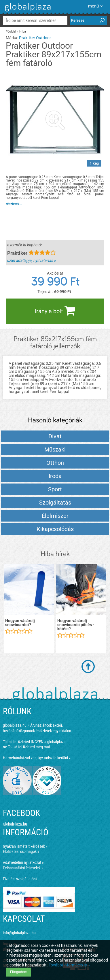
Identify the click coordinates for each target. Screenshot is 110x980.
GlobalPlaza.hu (15, 824)
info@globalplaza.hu (19, 933)
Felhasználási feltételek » (23, 868)
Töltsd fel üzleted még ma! (29, 747)
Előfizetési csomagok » (21, 851)
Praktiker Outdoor (35, 38)
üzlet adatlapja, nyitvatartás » (32, 260)
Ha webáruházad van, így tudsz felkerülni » (37, 758)
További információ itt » (70, 965)
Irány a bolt (55, 311)
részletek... (14, 204)
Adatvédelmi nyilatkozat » (23, 862)
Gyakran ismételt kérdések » (25, 846)
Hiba (23, 32)
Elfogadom (19, 972)
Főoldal (11, 32)
